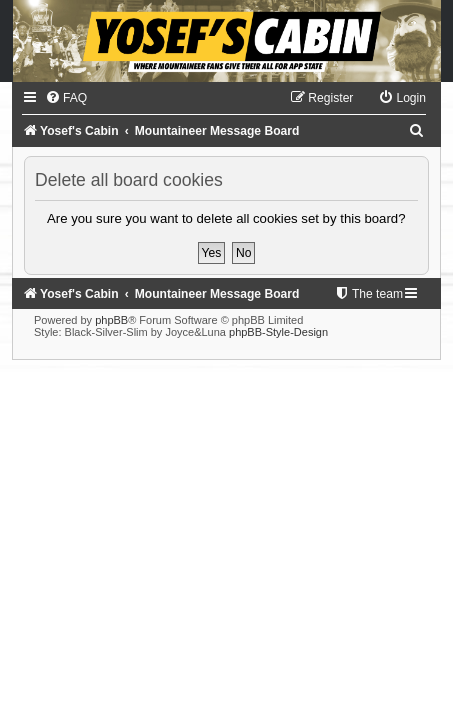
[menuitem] (66, 98)
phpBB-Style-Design (278, 332)
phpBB (111, 320)
